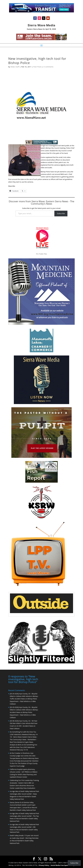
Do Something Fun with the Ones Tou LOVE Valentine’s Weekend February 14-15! (24, 747)
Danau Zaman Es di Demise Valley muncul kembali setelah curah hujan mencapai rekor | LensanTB (23, 805)
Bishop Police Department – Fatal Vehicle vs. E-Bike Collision (23, 701)
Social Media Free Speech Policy (63, 865)
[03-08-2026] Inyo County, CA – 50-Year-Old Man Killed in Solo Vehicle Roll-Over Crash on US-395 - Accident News (24, 723)
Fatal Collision (15, 728)
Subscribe (61, 213)
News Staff (15, 67)
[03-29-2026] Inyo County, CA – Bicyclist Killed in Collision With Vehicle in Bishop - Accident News (24, 710)
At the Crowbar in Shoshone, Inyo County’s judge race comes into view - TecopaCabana (23, 755)
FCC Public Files (41, 254)
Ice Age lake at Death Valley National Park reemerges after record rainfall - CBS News (24, 827)
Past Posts (38, 67)
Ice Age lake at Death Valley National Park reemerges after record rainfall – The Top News (24, 816)
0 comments (49, 67)
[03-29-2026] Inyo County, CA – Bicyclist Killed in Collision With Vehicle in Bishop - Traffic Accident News (24, 696)
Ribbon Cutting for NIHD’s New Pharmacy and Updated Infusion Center (24, 774)
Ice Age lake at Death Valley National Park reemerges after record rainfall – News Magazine (24, 794)
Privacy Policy (44, 865)
